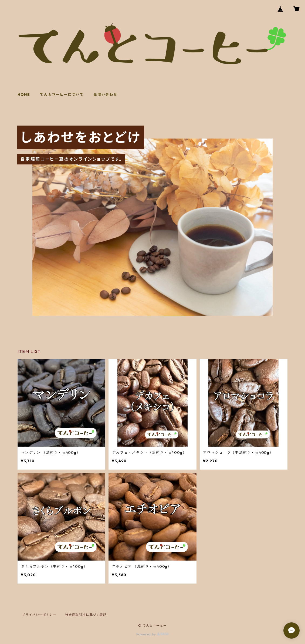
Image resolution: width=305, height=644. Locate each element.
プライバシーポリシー (39, 615)
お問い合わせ (105, 95)
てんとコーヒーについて (62, 95)
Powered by (153, 634)
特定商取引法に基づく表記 (86, 615)
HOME (24, 95)
